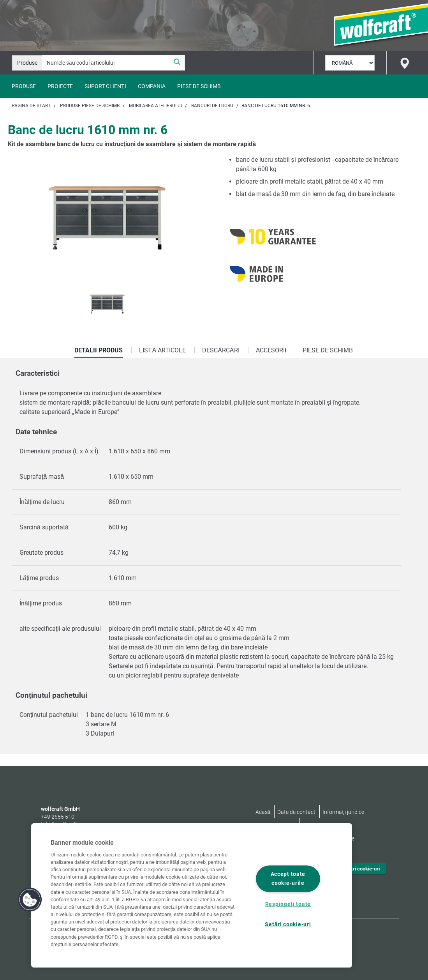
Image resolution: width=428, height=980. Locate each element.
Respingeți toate (288, 904)
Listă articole (162, 350)
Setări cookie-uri (361, 869)
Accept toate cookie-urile (288, 879)
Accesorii (271, 350)
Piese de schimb (199, 86)
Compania (152, 86)
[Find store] (404, 63)
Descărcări (221, 350)
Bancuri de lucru (212, 106)
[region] (192, 895)
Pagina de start (31, 106)
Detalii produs (99, 352)
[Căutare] (177, 63)
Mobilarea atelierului (155, 106)
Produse (24, 86)
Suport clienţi (105, 86)
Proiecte (60, 86)
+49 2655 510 (58, 817)
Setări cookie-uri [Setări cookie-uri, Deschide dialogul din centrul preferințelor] (288, 925)
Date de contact (296, 812)
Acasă (263, 812)
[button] (30, 900)
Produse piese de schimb (90, 106)
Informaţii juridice (343, 812)
